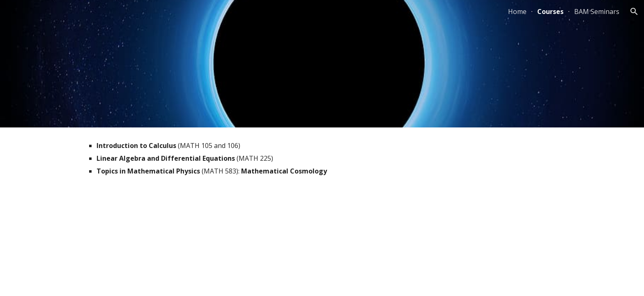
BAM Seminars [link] (597, 12)
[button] (634, 12)
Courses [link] (550, 12)
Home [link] (517, 12)
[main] (322, 162)
